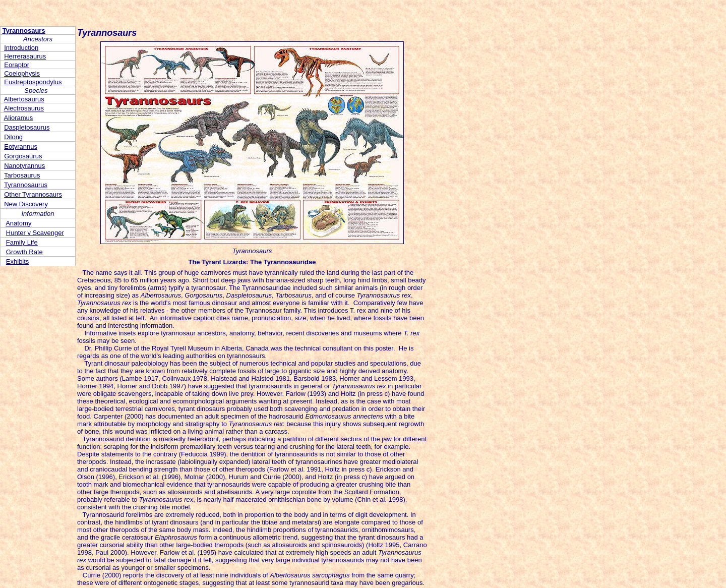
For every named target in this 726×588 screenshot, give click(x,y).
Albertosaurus (24, 99)
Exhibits (18, 261)
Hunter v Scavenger (35, 233)
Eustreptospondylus (33, 82)
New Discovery (26, 204)
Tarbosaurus (22, 175)
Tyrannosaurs (24, 31)
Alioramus (19, 118)
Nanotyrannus (24, 166)
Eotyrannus (21, 146)
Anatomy (18, 223)
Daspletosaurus (27, 127)
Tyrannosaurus (26, 185)
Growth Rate (24, 252)
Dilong (13, 137)
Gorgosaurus (23, 156)
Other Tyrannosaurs (33, 194)
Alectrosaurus (24, 108)
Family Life (22, 242)
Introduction (21, 48)
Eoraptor (17, 65)
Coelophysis (22, 73)
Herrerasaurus (25, 56)
